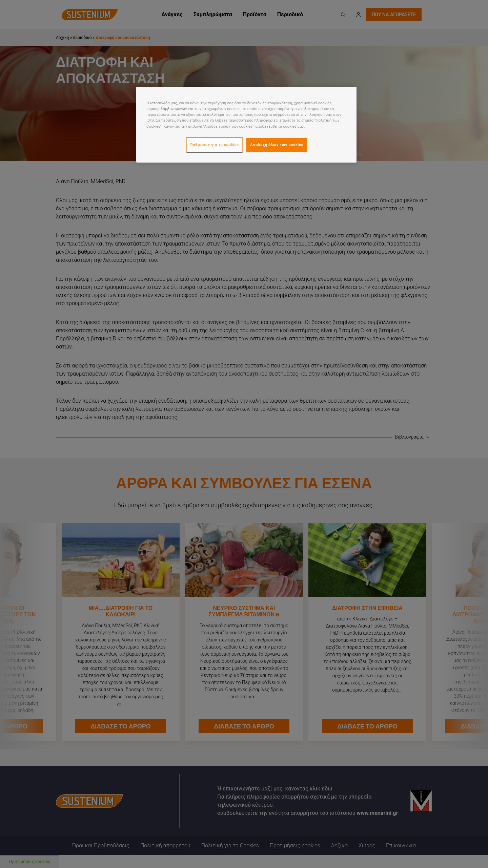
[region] (246, 124)
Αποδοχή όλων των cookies (277, 145)
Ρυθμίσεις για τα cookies (214, 145)
